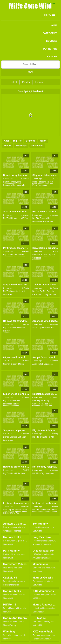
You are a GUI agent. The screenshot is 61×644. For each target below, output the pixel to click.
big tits (17, 141)
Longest (39, 82)
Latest (14, 82)
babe (35, 182)
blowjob (48, 401)
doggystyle (16, 182)
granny (14, 364)
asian (35, 328)
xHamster (25, 179)
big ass (36, 291)
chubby (45, 294)
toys (43, 473)
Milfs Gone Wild (31, 6)
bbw (34, 401)
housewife (20, 185)
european (7, 185)
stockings (21, 146)
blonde (13, 328)
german (43, 218)
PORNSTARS (50, 49)
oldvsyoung (8, 440)
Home (54, 25)
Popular (26, 82)
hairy (24, 510)
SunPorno (54, 288)
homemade (37, 221)
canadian (37, 294)
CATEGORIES (50, 33)
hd (14, 185)
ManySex (25, 507)
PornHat (25, 251)
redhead (22, 473)
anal (6, 141)
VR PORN (52, 57)
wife (53, 328)
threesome (37, 146)
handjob (45, 404)
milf (51, 182)
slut (55, 294)
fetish (41, 364)
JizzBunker (54, 507)
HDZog (26, 324)
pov (26, 218)
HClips (55, 251)
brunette (31, 141)
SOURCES (52, 41)
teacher (21, 255)
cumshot (36, 404)
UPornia (25, 288)
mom (35, 185)
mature (8, 146)
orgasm (51, 255)
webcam (50, 473)
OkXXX (55, 179)
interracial (7, 404)
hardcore (42, 182)
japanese (42, 328)
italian (43, 141)
